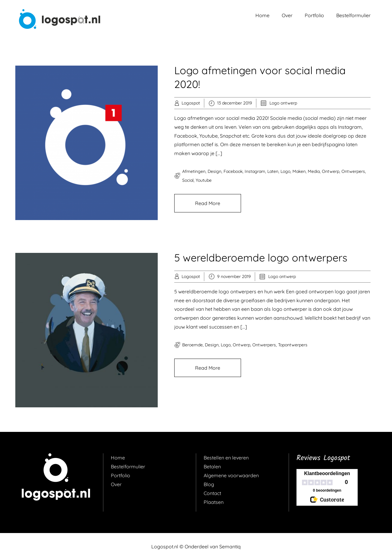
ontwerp (331, 171)
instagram (255, 171)
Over (287, 15)
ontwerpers (353, 171)
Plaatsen (214, 502)
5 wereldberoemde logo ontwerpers (261, 258)
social (188, 180)
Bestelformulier (353, 15)
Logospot (191, 103)
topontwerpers (293, 345)
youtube (204, 180)
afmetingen (194, 171)
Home (262, 15)
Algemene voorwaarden (231, 475)
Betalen (212, 467)
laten (273, 171)
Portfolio (314, 15)
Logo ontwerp (283, 103)
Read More (208, 203)
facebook (233, 171)
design (215, 171)
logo (285, 171)
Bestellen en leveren (226, 458)
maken (299, 171)
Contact (212, 493)
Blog (209, 484)
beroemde (192, 345)
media (314, 171)
